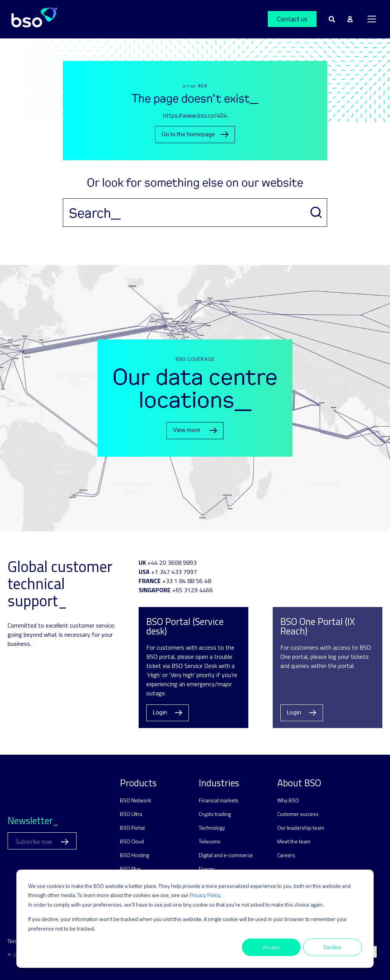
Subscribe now (42, 842)
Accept (271, 947)
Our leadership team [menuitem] (301, 828)
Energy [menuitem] (207, 869)
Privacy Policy (205, 895)
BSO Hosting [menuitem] (134, 855)
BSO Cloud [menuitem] (132, 841)
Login (168, 713)
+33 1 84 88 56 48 (187, 581)
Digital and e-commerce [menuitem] (226, 855)
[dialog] (195, 919)
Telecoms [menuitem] (210, 841)
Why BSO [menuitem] (288, 800)
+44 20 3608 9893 (172, 563)
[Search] (195, 213)
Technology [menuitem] (212, 828)
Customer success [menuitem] (298, 814)
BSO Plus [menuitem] (130, 869)
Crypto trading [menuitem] (215, 814)
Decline (333, 947)
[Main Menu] (372, 19)
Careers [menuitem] (286, 855)
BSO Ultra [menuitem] (131, 814)
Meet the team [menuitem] (294, 841)
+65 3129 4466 (193, 590)
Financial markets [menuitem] (219, 800)
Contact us (292, 19)
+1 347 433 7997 (174, 572)
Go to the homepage (195, 135)
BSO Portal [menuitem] (132, 828)
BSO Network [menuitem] (136, 800)
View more (195, 430)
